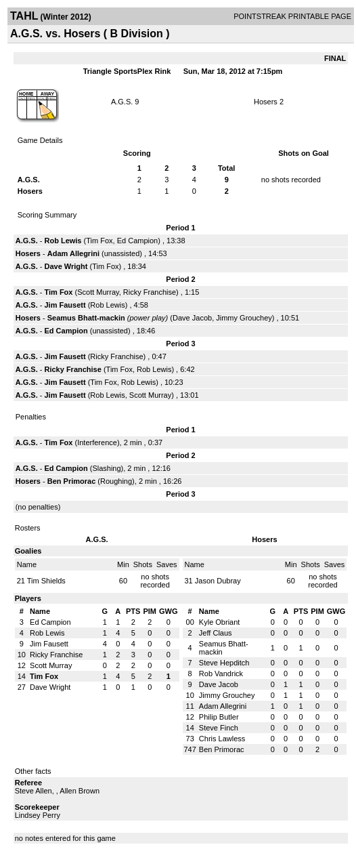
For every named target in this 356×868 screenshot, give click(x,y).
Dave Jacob (192, 318)
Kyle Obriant (220, 622)
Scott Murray (98, 292)
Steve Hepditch (224, 663)
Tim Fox (99, 241)
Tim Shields (46, 581)
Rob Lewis (63, 241)
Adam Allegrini (73, 253)
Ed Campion (138, 241)
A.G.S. (122, 102)
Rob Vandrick (221, 674)
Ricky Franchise (150, 292)
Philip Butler (219, 717)
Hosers (266, 102)
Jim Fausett (65, 305)
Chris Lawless (222, 739)
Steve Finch (219, 728)
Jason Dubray (218, 581)
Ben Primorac (72, 481)
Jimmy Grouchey (244, 318)
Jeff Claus (216, 633)
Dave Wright (66, 266)
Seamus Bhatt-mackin (86, 318)
